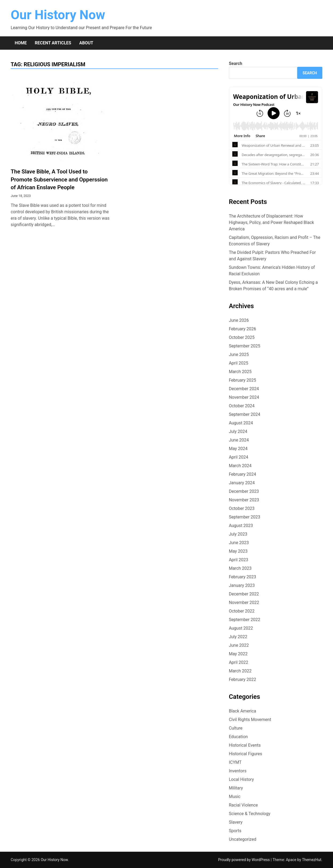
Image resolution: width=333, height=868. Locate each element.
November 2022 (244, 602)
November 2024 (244, 397)
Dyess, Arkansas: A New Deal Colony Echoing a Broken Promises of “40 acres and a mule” (273, 286)
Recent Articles (53, 43)
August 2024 (241, 423)
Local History (241, 779)
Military (236, 788)
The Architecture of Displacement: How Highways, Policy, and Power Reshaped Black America (271, 222)
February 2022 (242, 679)
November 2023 (244, 500)
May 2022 (238, 654)
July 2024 (238, 431)
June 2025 (239, 354)
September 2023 (245, 517)
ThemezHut (312, 860)
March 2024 (240, 466)
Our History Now (58, 15)
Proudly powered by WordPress (244, 860)
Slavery (236, 822)
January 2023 (242, 585)
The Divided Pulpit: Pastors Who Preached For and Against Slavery (272, 256)
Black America (242, 711)
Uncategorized (243, 839)
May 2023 (238, 551)
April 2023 (239, 560)
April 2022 (239, 662)
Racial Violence (243, 805)
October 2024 (242, 406)
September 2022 (245, 620)
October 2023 (242, 508)
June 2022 (239, 645)
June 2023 (239, 543)
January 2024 (242, 483)
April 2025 (239, 363)
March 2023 (240, 568)
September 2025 (245, 346)
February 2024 (242, 474)
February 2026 (242, 329)
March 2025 (240, 372)
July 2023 (238, 534)
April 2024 (239, 457)
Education (238, 737)
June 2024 (239, 440)
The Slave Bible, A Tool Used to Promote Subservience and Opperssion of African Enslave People (59, 179)
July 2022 (238, 637)
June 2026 (239, 320)
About (86, 43)
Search (236, 63)
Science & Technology (250, 814)
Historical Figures (246, 754)
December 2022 (244, 594)
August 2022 (241, 628)
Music (235, 797)
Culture (236, 728)
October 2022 (242, 611)
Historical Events (245, 745)
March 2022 (240, 671)
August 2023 (241, 526)
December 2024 (244, 389)
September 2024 (245, 414)
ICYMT (235, 762)
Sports (235, 831)
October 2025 (242, 337)
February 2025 (242, 380)
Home (21, 43)
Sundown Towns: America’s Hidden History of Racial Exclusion (272, 271)
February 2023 (242, 577)
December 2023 (244, 491)
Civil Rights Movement (250, 720)
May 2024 (238, 449)
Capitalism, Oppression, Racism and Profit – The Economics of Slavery (275, 241)
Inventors (238, 771)
